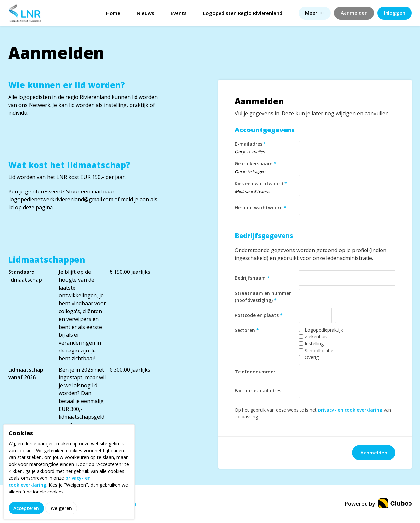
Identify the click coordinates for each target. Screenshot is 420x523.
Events (179, 13)
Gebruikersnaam (265, 169)
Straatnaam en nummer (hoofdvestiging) (263, 297)
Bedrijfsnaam (252, 278)
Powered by (378, 504)
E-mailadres (265, 149)
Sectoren (247, 330)
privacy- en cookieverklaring (350, 410)
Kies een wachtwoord (265, 189)
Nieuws (146, 13)
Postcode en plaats (259, 315)
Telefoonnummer (255, 372)
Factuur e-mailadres (258, 390)
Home (113, 13)
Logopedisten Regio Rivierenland (243, 13)
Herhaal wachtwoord (261, 207)
